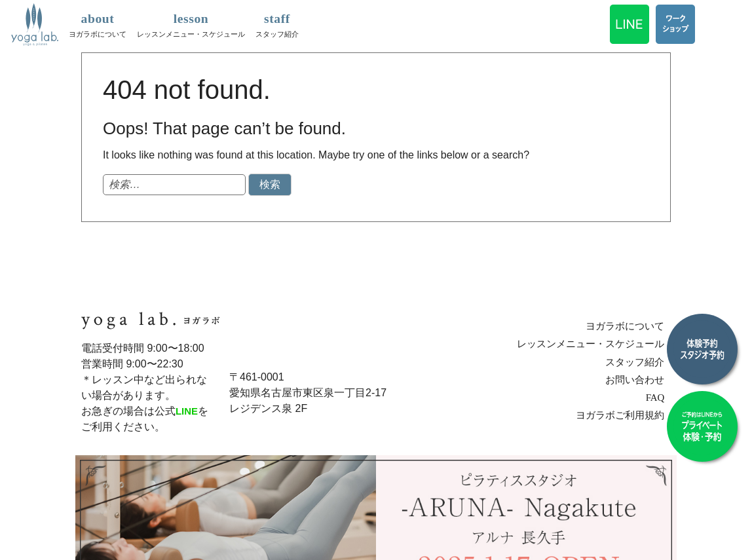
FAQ (661, 397)
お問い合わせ (639, 379)
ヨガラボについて (98, 23)
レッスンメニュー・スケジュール (191, 23)
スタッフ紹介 (277, 23)
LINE (187, 411)
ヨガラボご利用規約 (624, 415)
